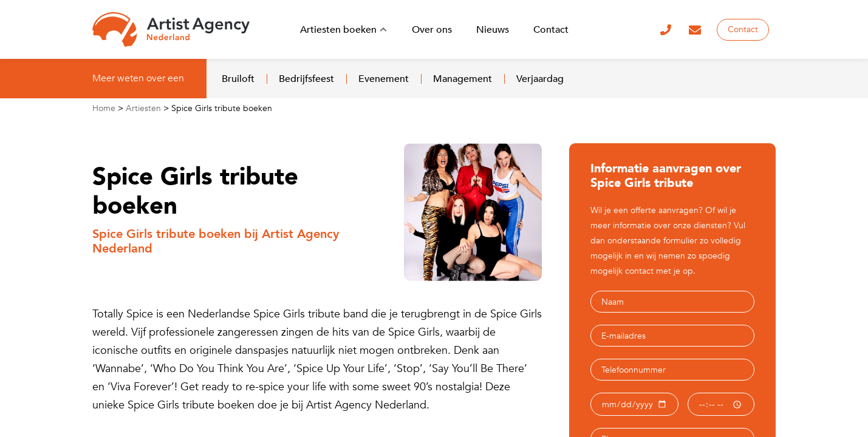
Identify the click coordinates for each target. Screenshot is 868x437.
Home (104, 108)
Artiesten (143, 108)
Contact (743, 29)
